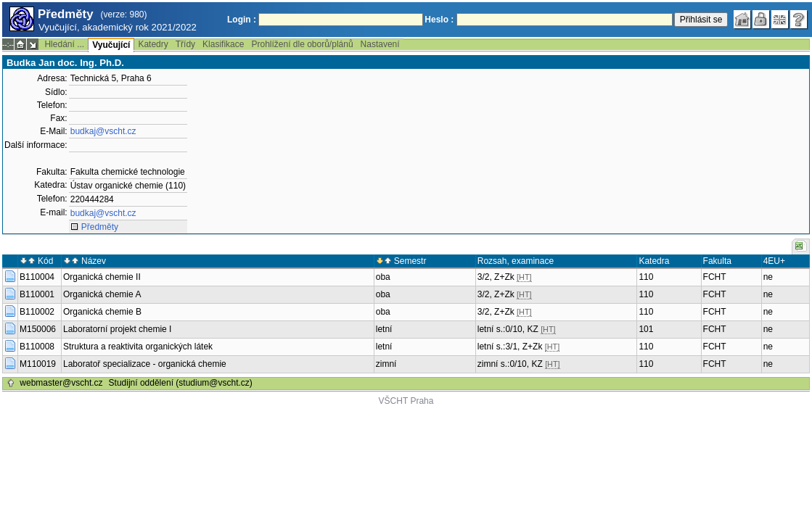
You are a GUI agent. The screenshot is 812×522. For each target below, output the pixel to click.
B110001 (37, 294)
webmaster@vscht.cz (61, 383)
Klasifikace (223, 44)
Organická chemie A (102, 294)
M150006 (38, 329)
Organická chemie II (102, 277)
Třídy (185, 44)
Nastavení (380, 44)
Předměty (100, 227)
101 (646, 329)
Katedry (153, 44)
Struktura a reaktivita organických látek (138, 347)
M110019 (38, 364)
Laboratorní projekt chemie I (117, 329)
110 (646, 277)
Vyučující (111, 45)
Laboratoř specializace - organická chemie (145, 364)
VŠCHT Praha (406, 401)
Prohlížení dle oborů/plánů (302, 44)
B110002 (37, 312)
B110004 (37, 277)
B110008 (37, 347)
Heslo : (439, 20)
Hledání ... (64, 44)
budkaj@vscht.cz (103, 131)
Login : (242, 20)
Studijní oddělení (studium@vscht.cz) (181, 383)
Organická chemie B (102, 312)
